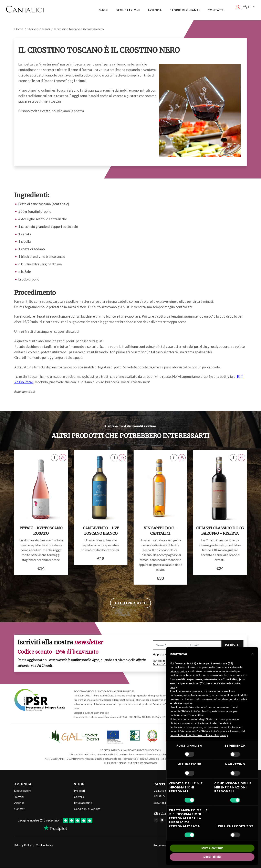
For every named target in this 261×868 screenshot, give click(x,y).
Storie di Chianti (39, 29)
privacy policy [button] (178, 671)
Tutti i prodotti (130, 603)
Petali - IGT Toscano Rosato (41, 531)
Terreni (19, 797)
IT (252, 10)
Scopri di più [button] (212, 857)
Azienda (19, 803)
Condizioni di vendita (87, 809)
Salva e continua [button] (212, 848)
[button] (252, 654)
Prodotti (79, 791)
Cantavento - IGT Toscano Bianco (101, 531)
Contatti (20, 809)
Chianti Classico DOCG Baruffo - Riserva (220, 531)
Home (19, 29)
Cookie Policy (44, 845)
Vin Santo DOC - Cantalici (160, 531)
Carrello (79, 797)
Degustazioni (23, 791)
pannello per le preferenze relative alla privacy (199, 735)
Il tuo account (83, 803)
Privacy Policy (23, 845)
